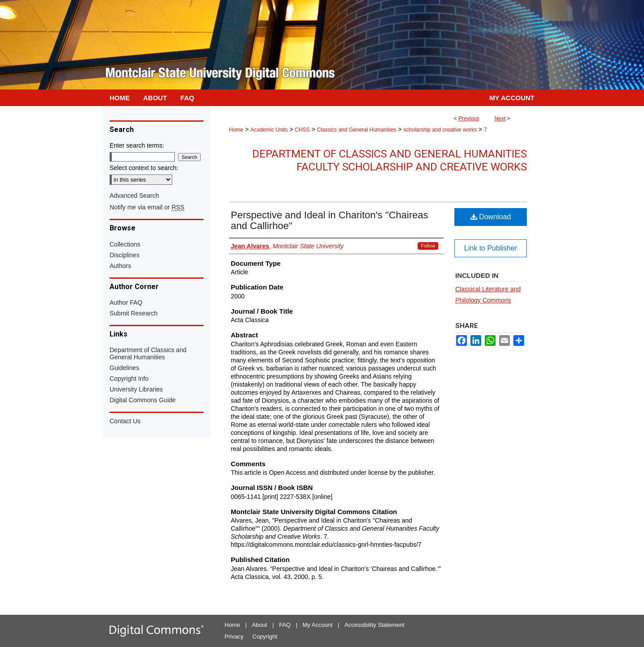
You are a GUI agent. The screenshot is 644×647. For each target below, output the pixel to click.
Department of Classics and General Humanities (148, 353)
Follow (428, 246)
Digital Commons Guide (143, 400)
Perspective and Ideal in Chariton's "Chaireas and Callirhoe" (329, 220)
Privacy (234, 636)
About (259, 625)
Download (491, 217)
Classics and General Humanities (357, 130)
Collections (125, 244)
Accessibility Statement (374, 625)
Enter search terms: (137, 145)
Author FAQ (126, 302)
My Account (318, 625)
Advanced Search (134, 196)
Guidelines (124, 368)
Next (500, 119)
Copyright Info (129, 379)
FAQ (285, 625)
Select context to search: (144, 168)
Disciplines (125, 255)
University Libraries (136, 389)
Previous (469, 119)
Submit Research (133, 313)
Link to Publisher (491, 248)
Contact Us (125, 421)
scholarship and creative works (440, 130)
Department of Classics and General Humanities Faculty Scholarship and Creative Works (390, 160)
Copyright (265, 636)
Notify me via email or (147, 207)
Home (236, 130)
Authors (120, 266)
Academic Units (269, 130)
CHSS (302, 130)
